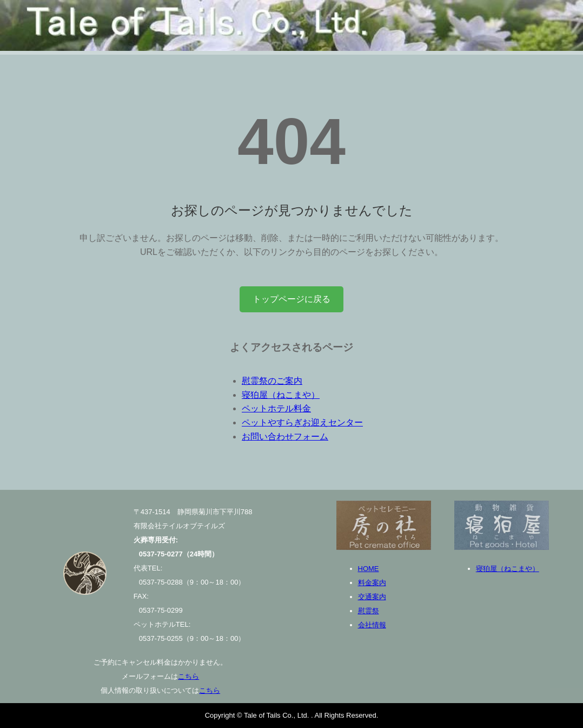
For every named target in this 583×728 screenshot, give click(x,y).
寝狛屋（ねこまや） (281, 395)
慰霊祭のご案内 (272, 381)
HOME (369, 569)
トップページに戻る (291, 299)
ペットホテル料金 (276, 408)
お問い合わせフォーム (285, 437)
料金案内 (372, 583)
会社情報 (372, 625)
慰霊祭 (369, 611)
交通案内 (372, 597)
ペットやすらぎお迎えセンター (302, 422)
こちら (188, 676)
